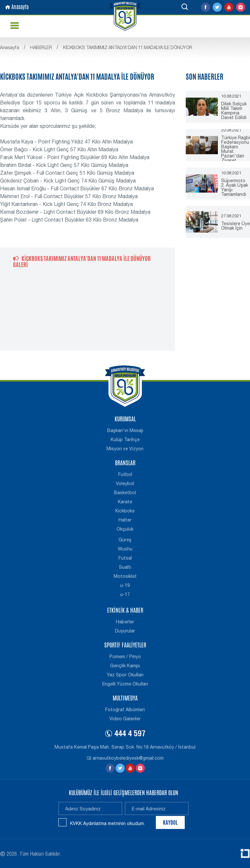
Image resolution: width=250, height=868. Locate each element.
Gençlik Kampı (125, 666)
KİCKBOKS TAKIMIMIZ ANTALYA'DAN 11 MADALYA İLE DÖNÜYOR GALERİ (82, 261)
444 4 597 (125, 735)
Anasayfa (17, 7)
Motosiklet (125, 576)
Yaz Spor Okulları (125, 675)
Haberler (125, 622)
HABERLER (41, 47)
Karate (125, 502)
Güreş (125, 540)
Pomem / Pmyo (125, 657)
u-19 (125, 585)
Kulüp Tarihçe (125, 440)
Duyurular (125, 631)
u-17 (125, 594)
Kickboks (125, 511)
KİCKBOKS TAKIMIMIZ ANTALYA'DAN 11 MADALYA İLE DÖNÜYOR (128, 47)
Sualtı (125, 567)
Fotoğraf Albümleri (125, 710)
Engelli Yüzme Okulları (125, 684)
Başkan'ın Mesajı (125, 430)
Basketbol (125, 493)
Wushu (125, 549)
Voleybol (125, 483)
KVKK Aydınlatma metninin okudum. (107, 823)
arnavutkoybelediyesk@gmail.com (125, 758)
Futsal (125, 558)
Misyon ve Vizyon (125, 449)
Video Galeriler (125, 719)
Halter (125, 520)
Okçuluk (125, 529)
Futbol (125, 474)
